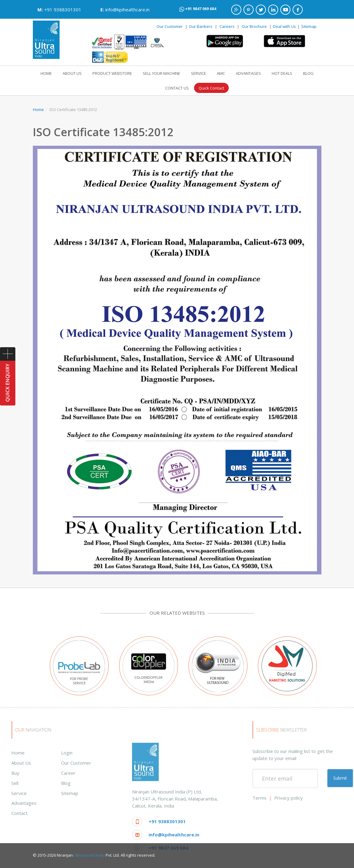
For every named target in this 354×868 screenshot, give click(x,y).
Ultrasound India (89, 855)
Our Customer (170, 26)
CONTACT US (177, 88)
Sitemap (309, 26)
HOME (46, 73)
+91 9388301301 (63, 10)
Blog (10, 783)
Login (11, 753)
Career (12, 773)
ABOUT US (72, 73)
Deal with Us (284, 26)
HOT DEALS (282, 73)
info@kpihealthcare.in (127, 10)
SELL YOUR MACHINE (161, 73)
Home (38, 109)
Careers (227, 26)
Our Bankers (201, 26)
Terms (316, 798)
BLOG (308, 73)
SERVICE (198, 73)
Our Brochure (255, 26)
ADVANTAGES (248, 73)
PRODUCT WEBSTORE (112, 73)
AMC (221, 73)
